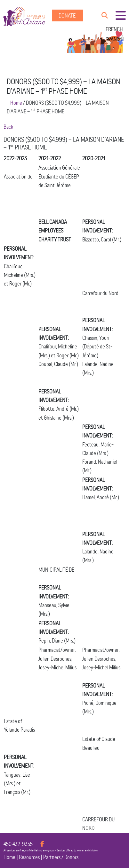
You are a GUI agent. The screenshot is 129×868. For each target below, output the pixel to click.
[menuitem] (115, 29)
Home (16, 103)
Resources (29, 857)
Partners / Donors (61, 857)
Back (8, 127)
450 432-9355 (18, 844)
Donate (68, 15)
